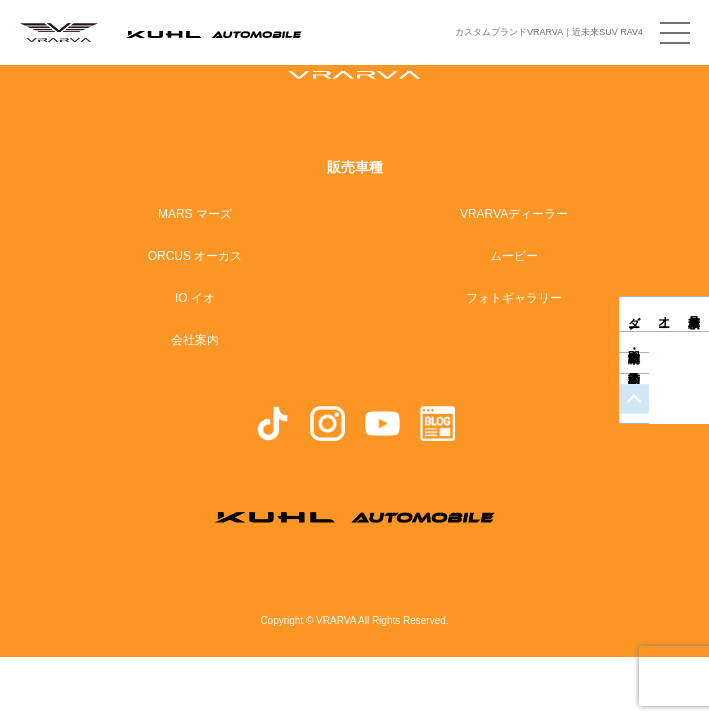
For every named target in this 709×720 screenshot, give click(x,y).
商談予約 (694, 377)
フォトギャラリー (514, 298)
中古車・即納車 (694, 356)
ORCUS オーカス (195, 256)
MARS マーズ (195, 214)
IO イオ (195, 298)
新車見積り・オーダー (694, 314)
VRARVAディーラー (514, 214)
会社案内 (195, 340)
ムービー (514, 256)
